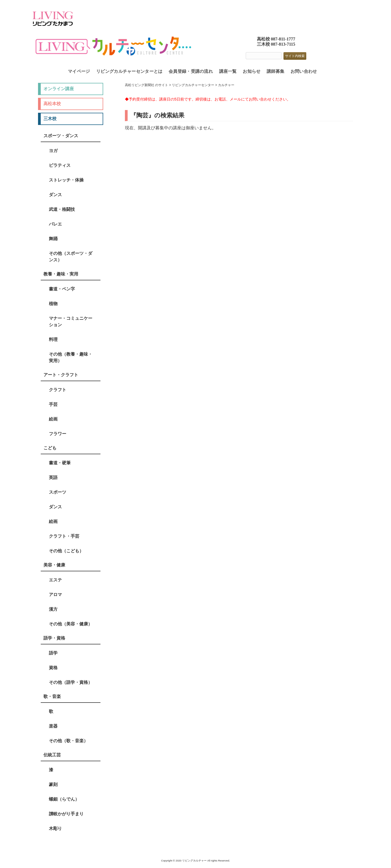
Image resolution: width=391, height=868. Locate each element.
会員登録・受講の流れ (191, 71)
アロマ (55, 595)
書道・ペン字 (62, 289)
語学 (53, 653)
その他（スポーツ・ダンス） (71, 257)
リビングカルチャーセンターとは (129, 71)
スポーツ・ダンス (61, 136)
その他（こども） (66, 551)
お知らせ (252, 71)
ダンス (55, 195)
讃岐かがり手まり (66, 814)
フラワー (58, 434)
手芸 (53, 404)
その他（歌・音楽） (68, 741)
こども (50, 448)
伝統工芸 (52, 755)
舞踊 (53, 239)
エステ (55, 580)
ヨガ (53, 151)
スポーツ (58, 492)
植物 (53, 304)
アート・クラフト (61, 375)
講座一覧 (228, 71)
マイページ (79, 71)
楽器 (53, 726)
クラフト (58, 390)
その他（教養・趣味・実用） (71, 357)
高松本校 (52, 104)
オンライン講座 (59, 89)
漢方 (53, 609)
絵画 (53, 419)
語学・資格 (54, 638)
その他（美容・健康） (71, 624)
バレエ (55, 224)
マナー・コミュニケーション (71, 322)
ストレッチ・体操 (66, 180)
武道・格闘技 (62, 209)
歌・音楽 (52, 696)
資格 (53, 668)
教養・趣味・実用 (61, 274)
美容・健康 (54, 565)
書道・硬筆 (60, 463)
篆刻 (53, 784)
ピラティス (60, 165)
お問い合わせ (304, 71)
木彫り (55, 828)
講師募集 (275, 71)
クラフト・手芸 (64, 536)
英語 (53, 477)
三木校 (50, 119)
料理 (53, 339)
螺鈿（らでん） (64, 799)
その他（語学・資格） (71, 682)
